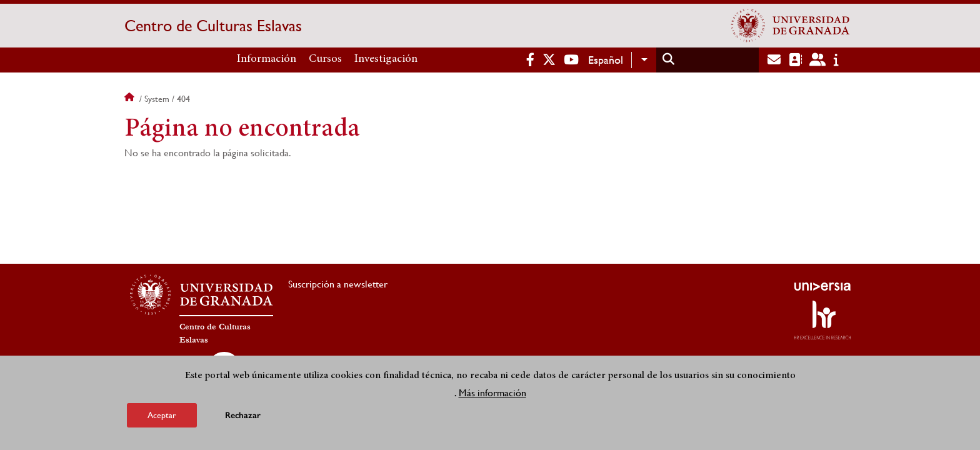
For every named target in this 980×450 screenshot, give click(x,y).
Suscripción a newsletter (338, 284)
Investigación (386, 59)
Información (267, 59)
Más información (492, 393)
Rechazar (243, 415)
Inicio (131, 99)
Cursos (325, 59)
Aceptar (162, 415)
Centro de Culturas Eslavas (213, 26)
